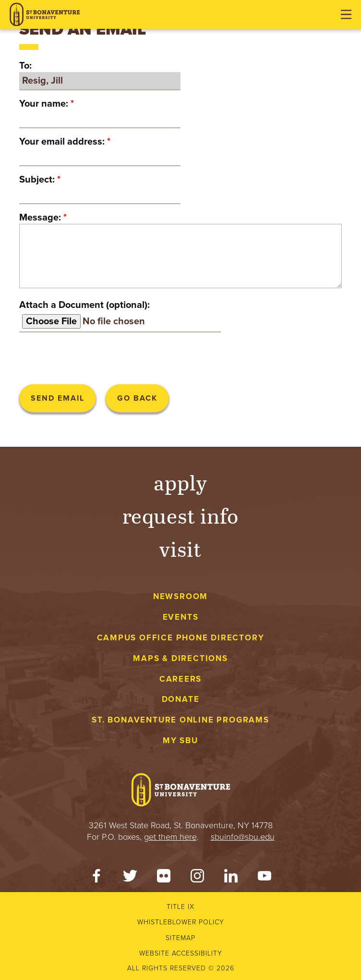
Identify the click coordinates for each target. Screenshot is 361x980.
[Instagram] (197, 878)
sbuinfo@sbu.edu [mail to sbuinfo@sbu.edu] (243, 837)
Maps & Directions (180, 658)
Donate (181, 699)
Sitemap (180, 938)
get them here (170, 837)
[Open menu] (346, 14)
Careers (181, 679)
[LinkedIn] (231, 878)
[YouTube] (265, 878)
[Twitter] (130, 878)
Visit (180, 548)
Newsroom (180, 596)
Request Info (181, 515)
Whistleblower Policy (181, 922)
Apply (180, 482)
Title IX (180, 907)
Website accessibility (181, 953)
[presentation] (92, 358)
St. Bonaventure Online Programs (180, 720)
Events (181, 617)
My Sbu (180, 741)
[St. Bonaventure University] (45, 15)
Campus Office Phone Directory (181, 638)
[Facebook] (96, 878)
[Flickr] (164, 878)
